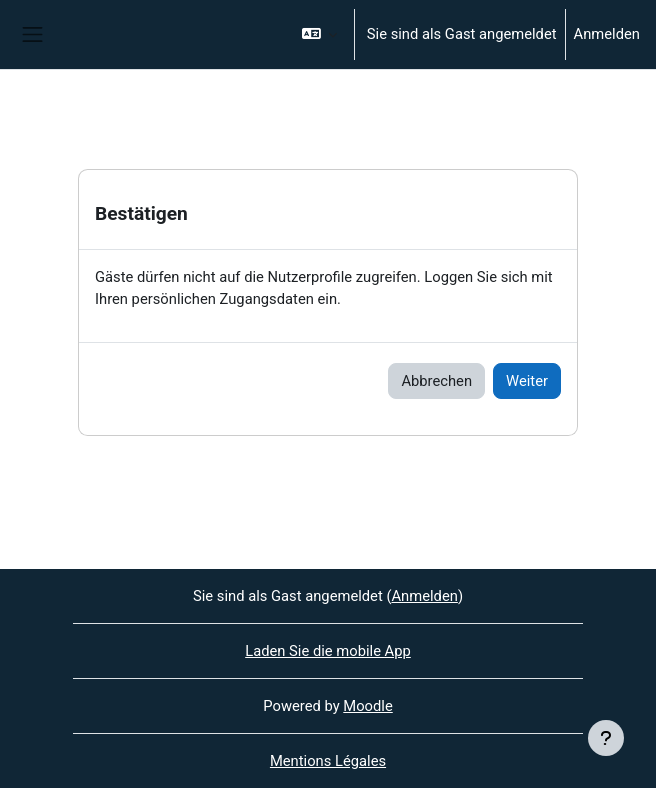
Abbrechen (436, 381)
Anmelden (607, 34)
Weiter (527, 381)
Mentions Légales (328, 761)
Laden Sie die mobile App (328, 651)
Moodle (367, 706)
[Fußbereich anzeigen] (606, 738)
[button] (318, 34)
